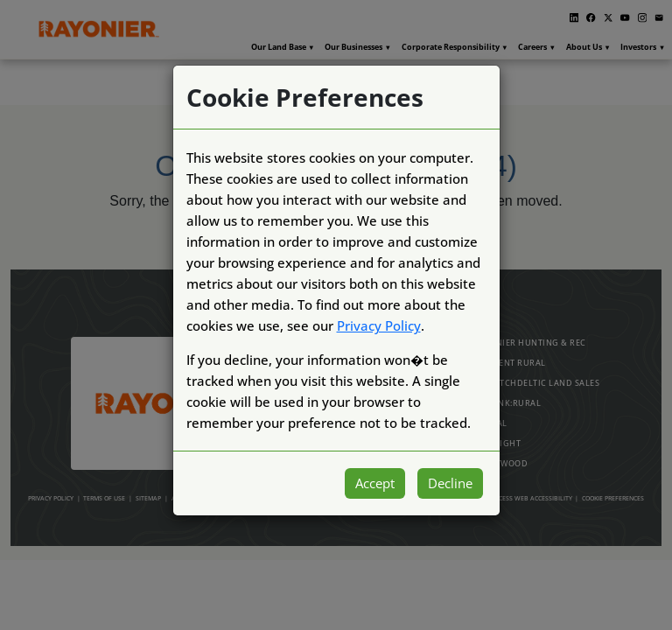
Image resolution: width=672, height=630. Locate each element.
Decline (450, 483)
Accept (375, 483)
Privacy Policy (379, 325)
